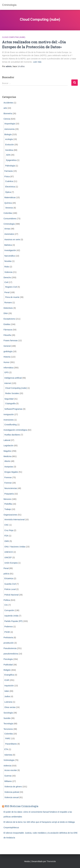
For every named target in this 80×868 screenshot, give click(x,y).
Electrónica (10, 187)
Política (7, 600)
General (7, 346)
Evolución (10, 145)
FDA (6, 536)
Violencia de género (13, 787)
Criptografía (10, 403)
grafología (8, 351)
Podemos (9, 627)
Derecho (7, 277)
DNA (6, 313)
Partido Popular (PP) (13, 621)
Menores (7, 499)
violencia (7, 766)
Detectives (8, 308)
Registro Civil (11, 287)
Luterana (8, 702)
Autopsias (9, 467)
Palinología (10, 166)
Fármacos (8, 330)
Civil (6, 282)
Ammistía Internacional (14, 520)
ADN (8, 155)
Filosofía (7, 335)
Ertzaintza (9, 578)
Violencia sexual (12, 797)
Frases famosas (11, 340)
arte (5, 108)
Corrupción (9, 610)
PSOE (7, 632)
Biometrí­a (8, 113)
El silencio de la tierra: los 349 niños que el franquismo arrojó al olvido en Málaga (39, 822)
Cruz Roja (9, 530)
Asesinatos (9, 234)
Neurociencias (11, 488)
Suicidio (7, 718)
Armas (7, 229)
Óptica (8, 192)
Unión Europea (11, 563)
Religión (7, 670)
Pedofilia (8, 504)
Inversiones (9, 420)
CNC (7, 525)
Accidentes (8, 103)
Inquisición (9, 686)
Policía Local (10, 589)
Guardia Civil (10, 584)
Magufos (7, 451)
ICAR (7, 680)
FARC (8, 738)
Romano (8, 303)
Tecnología (8, 724)
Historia (7, 357)
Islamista (8, 755)
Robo (7, 267)
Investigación (10, 250)
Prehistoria (8, 637)
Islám (7, 691)
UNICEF (8, 557)
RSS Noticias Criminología (21, 806)
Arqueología (10, 124)
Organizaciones (10, 515)
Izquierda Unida (11, 616)
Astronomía (9, 129)
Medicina (8, 456)
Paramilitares (11, 744)
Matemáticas (10, 197)
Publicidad (8, 665)
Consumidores (10, 219)
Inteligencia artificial (13, 378)
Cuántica (9, 181)
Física (7, 176)
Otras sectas (10, 707)
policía (6, 574)
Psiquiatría (9, 494)
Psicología (8, 659)
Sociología (8, 713)
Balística (8, 245)
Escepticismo (9, 319)
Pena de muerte (12, 297)
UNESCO (9, 552)
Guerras (8, 776)
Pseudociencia (10, 648)
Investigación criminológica (15, 430)
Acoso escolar (11, 770)
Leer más (37, 62)
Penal (7, 292)
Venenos (9, 208)
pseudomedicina (11, 654)
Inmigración (9, 414)
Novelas (8, 261)
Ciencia (7, 119)
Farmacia (8, 171)
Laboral (7, 440)
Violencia (8, 272)
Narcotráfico (10, 256)
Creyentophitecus (11, 827)
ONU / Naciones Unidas (15, 547)
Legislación (8, 446)
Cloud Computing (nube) (14, 37)
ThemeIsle (51, 861)
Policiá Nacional (11, 595)
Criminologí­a (9, 224)
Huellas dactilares (12, 435)
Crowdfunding (10, 425)
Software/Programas (13, 409)
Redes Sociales (12, 393)
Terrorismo (8, 729)
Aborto (7, 461)
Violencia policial (12, 792)
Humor (7, 362)
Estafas (7, 324)
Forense (8, 477)
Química (8, 203)
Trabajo (8, 509)
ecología (9, 139)
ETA (6, 749)
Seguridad (9, 399)
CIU (6, 605)
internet (8, 383)
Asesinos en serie (12, 240)
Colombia (8, 213)
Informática (8, 368)
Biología (8, 134)
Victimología (9, 760)
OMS (7, 541)
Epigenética (11, 160)
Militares (8, 781)
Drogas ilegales (11, 472)
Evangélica (9, 675)
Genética (9, 150)
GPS (7, 372)
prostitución (9, 643)
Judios (7, 696)
